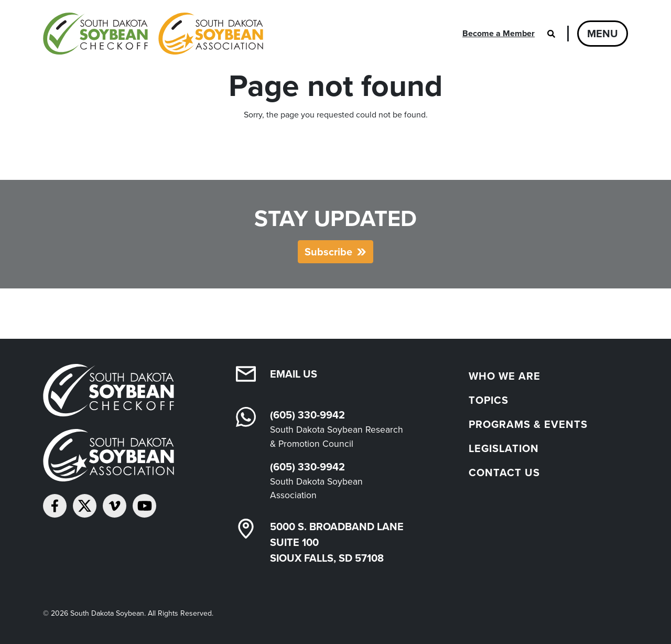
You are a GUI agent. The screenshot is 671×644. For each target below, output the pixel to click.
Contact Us (504, 473)
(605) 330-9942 (307, 415)
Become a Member (499, 33)
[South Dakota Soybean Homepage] (153, 34)
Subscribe (328, 252)
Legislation (504, 448)
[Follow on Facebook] (55, 506)
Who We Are (505, 376)
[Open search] (551, 34)
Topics (489, 400)
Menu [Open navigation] (603, 34)
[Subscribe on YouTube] (144, 506)
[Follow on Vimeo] (115, 506)
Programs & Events (528, 424)
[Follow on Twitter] (85, 506)
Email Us (294, 374)
